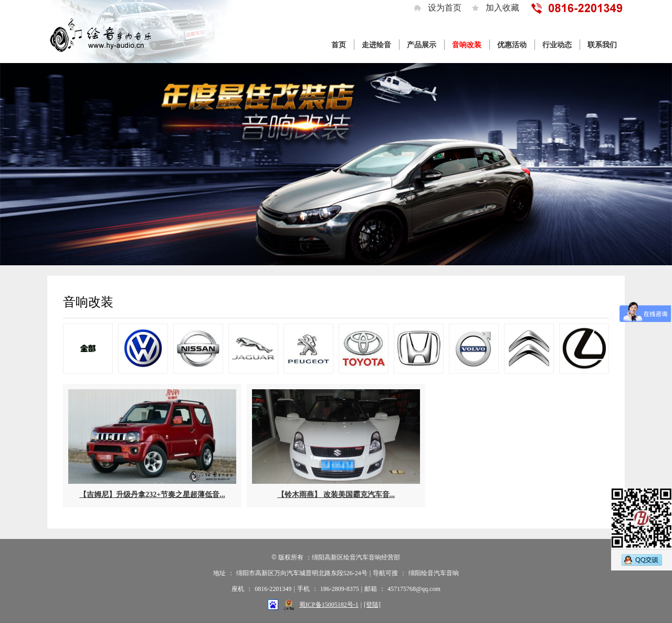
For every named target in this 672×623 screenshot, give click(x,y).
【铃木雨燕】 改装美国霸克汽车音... (336, 495)
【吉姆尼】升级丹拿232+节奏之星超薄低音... (152, 495)
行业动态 (557, 45)
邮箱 (371, 589)
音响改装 (467, 45)
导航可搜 (385, 573)
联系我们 (602, 45)
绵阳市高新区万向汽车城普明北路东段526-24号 (302, 573)
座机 (238, 589)
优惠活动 (512, 45)
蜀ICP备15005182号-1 (329, 605)
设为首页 (445, 8)
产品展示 (422, 45)
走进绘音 (376, 45)
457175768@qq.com (414, 589)
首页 (339, 45)
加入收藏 (502, 8)
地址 (219, 573)
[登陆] (372, 605)
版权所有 (291, 557)
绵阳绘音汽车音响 (434, 573)
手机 (303, 589)
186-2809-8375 (340, 589)
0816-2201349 (273, 589)
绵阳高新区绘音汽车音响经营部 (356, 557)
